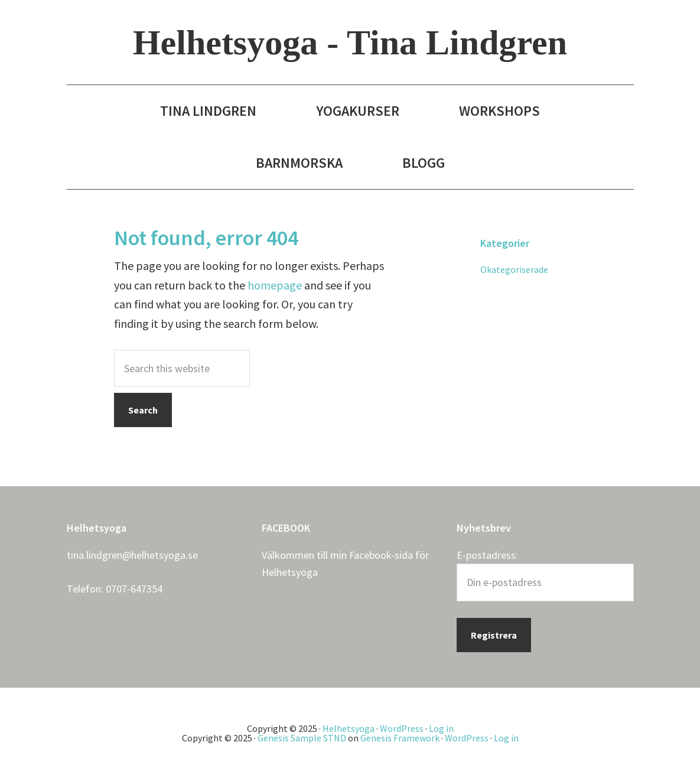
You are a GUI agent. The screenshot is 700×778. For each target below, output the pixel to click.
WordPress (402, 728)
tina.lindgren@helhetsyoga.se (132, 555)
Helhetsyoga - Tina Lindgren (350, 43)
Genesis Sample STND (302, 738)
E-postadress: (487, 555)
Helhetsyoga (290, 572)
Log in (441, 728)
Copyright (267, 728)
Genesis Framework (400, 738)
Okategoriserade (514, 269)
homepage (275, 285)
